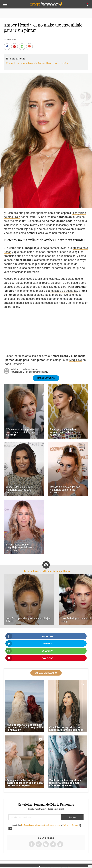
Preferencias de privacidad (32, 825)
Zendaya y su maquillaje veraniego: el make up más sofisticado (65, 432)
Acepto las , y (45, 825)
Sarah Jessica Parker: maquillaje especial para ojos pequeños (22, 547)
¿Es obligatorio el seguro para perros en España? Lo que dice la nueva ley (25, 727)
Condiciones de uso (52, 825)
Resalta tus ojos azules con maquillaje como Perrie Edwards (65, 490)
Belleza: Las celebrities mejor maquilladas (47, 571)
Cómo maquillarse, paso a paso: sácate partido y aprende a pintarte (23, 432)
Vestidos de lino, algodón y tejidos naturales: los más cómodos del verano (65, 783)
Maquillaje (76, 360)
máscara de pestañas (63, 291)
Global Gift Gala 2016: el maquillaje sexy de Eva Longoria (19, 490)
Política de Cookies (70, 825)
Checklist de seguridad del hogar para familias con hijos (66, 729)
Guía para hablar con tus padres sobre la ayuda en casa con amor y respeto (25, 783)
